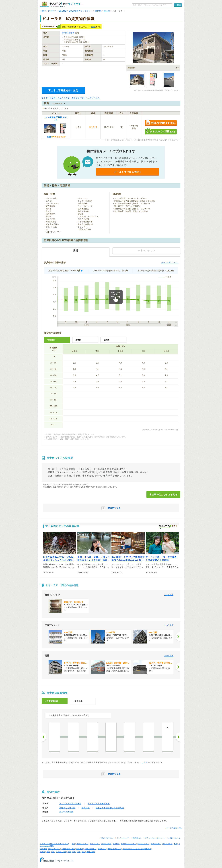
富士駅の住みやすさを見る (163, 495)
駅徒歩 (107, 340)
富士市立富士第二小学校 (70, 804)
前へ (44, 737)
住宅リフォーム (54, 849)
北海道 (43, 852)
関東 (53, 852)
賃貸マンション (82, 844)
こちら (145, 762)
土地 (175, 844)
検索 (179, 5)
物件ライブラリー (114, 849)
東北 (48, 852)
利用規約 (137, 838)
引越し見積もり (90, 849)
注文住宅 (43, 849)
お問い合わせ (174, 838)
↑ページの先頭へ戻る (174, 828)
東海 (69, 852)
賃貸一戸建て (106, 844)
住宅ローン (102, 849)
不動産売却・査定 (68, 849)
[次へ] (178, 637)
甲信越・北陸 (61, 852)
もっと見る (169, 595)
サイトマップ (123, 838)
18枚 (49, 137)
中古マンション (143, 844)
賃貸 (93, 27)
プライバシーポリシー (155, 838)
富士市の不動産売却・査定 (63, 90)
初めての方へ (107, 838)
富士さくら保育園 (67, 808)
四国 (79, 852)
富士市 (107, 11)
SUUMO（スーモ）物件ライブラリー (61, 4)
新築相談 (80, 849)
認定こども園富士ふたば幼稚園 (110, 808)
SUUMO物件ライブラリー (81, 11)
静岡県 (98, 11)
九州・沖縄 (91, 852)
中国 (83, 852)
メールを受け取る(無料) (127, 172)
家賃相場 (116, 844)
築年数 (78, 340)
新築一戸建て (156, 844)
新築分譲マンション (128, 844)
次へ (178, 737)
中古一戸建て (167, 844)
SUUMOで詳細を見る (161, 131)
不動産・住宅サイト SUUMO (53, 11)
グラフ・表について (170, 263)
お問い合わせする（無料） (161, 123)
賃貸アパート (95, 844)
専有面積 (51, 340)
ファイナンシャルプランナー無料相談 (137, 849)
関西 (74, 852)
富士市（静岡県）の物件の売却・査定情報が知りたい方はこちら (71, 98)
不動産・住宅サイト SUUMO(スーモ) (54, 844)
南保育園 (86, 808)
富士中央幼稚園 (66, 812)
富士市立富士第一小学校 (99, 804)
